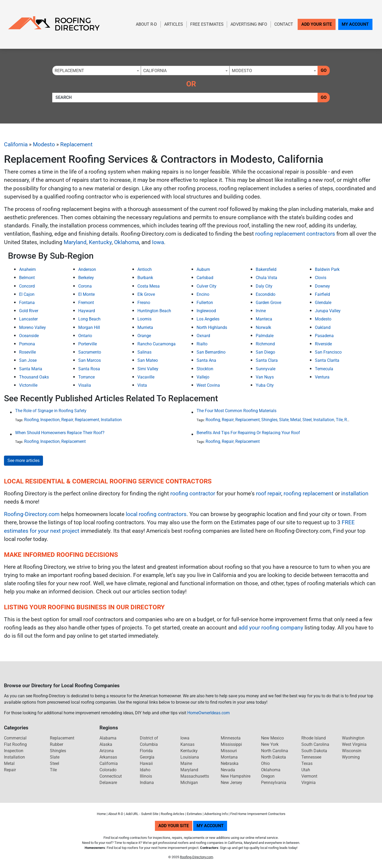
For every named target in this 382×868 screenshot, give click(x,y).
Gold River (29, 311)
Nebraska (230, 763)
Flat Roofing (15, 744)
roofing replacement (309, 494)
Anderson (87, 269)
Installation (111, 420)
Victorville (28, 385)
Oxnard (203, 336)
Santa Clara (267, 360)
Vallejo (203, 377)
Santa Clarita (327, 360)
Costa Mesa (149, 286)
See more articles (23, 461)
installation (355, 494)
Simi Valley (148, 369)
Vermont (309, 776)
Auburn (203, 269)
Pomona (27, 344)
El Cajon (27, 294)
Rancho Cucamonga (157, 344)
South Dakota (314, 751)
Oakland (323, 327)
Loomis (144, 319)
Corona (85, 286)
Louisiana (190, 757)
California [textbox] (155, 71)
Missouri (229, 751)
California (16, 144)
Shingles (269, 420)
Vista (142, 385)
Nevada (228, 770)
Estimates (194, 814)
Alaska (106, 744)
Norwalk (263, 327)
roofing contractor (193, 494)
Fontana (27, 303)
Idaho (145, 770)
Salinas (144, 352)
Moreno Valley (32, 327)
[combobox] (97, 71)
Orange (144, 336)
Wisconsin (352, 751)
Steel (307, 420)
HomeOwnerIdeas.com (209, 713)
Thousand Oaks (34, 377)
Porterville (88, 344)
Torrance (86, 377)
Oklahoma (127, 242)
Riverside (323, 344)
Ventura (322, 377)
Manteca (264, 319)
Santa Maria (31, 369)
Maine (186, 763)
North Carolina (275, 751)
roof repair (269, 494)
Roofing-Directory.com (32, 514)
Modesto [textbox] (242, 71)
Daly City (264, 286)
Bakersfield (266, 269)
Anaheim (27, 269)
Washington (353, 738)
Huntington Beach (154, 311)
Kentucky (100, 242)
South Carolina (315, 744)
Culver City (207, 286)
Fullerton (205, 303)
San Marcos (90, 360)
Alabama (108, 738)
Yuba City (265, 385)
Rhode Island (314, 738)
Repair (67, 420)
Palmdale (265, 336)
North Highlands (212, 327)
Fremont (86, 303)
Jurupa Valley (328, 311)
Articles (174, 24)
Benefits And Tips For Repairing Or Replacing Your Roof (248, 433)
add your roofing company (271, 628)
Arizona (107, 751)
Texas (307, 763)
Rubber (57, 744)
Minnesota (231, 738)
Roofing (31, 420)
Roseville (27, 352)
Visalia (85, 385)
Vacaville (146, 377)
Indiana (147, 783)
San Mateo (148, 360)
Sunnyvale (266, 369)
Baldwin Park (327, 269)
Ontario (85, 336)
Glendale (323, 303)
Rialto (202, 344)
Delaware (108, 783)
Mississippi (231, 744)
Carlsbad (205, 278)
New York (270, 744)
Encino (203, 294)
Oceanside (29, 336)
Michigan (189, 783)
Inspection (50, 420)
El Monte (86, 294)
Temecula (324, 369)
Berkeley (86, 278)
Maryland (75, 242)
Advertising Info (249, 24)
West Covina (208, 385)
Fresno (144, 303)
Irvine (261, 311)
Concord (27, 286)
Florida (146, 751)
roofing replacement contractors (295, 234)
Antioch (145, 269)
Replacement (76, 144)
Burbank (145, 278)
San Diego (265, 352)
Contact (284, 24)
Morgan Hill (89, 327)
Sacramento (90, 352)
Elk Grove (146, 294)
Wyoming (351, 757)
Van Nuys (265, 377)
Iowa (158, 242)
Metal (296, 420)
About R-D (146, 24)
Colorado (108, 770)
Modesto (44, 144)
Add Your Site (317, 24)
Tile (339, 420)
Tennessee (311, 757)
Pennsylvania (274, 783)
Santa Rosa (89, 369)
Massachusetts (195, 776)
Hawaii (146, 763)
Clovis (321, 278)
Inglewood (206, 311)
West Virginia (354, 744)
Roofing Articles (173, 814)
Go (324, 70)
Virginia (309, 783)
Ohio (265, 763)
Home (101, 814)
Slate (284, 420)
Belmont (27, 278)
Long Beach (89, 319)
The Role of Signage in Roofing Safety (51, 411)
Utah (306, 770)
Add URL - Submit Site (142, 814)
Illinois (146, 776)
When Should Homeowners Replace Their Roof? (60, 433)
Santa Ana (206, 360)
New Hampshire (236, 776)
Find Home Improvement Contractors (258, 814)
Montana (229, 757)
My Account (355, 24)
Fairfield (322, 294)
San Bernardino (211, 352)
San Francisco (328, 352)
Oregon (268, 776)
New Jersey (231, 783)
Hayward (87, 311)
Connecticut (111, 776)
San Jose (28, 360)
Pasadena (324, 336)
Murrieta (145, 327)
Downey (322, 286)
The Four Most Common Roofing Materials (236, 411)
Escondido (266, 294)
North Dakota (274, 757)
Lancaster (28, 319)
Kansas (187, 744)
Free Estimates (207, 24)
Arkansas (108, 757)
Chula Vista (266, 278)
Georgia (147, 757)
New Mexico (272, 738)
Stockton (205, 369)
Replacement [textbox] (69, 71)
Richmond (265, 344)
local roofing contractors (156, 514)
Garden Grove (268, 303)
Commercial (15, 738)
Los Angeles (208, 319)
